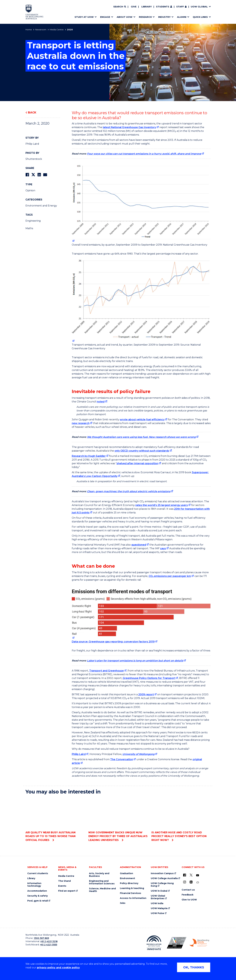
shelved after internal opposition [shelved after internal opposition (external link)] (137, 463)
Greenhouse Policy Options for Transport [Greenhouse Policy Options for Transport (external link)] (149, 678)
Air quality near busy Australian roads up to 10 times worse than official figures (55, 819)
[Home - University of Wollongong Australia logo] (34, 12)
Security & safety (38, 896)
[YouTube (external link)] (198, 875)
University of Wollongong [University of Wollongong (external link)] (138, 754)
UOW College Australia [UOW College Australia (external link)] (164, 878)
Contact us (188, 890)
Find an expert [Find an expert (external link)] (67, 891)
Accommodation (37, 891)
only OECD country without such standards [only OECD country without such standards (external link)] (142, 451)
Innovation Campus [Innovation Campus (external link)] (162, 873)
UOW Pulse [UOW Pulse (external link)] (157, 913)
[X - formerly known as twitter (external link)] (191, 875)
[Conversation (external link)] (198, 882)
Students (163, 7)
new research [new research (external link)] (81, 423)
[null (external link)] (141, 202)
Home (29, 30)
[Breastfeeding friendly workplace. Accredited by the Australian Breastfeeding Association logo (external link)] (199, 943)
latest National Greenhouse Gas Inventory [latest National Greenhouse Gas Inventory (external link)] (129, 127)
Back (32, 113)
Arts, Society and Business (99, 875)
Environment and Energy (41, 206)
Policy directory (129, 883)
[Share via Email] (45, 175)
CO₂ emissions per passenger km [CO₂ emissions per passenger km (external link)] (170, 576)
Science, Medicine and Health (102, 890)
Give (134, 7)
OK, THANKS (194, 967)
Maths (29, 228)
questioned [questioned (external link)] (139, 545)
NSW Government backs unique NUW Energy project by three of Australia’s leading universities (118, 819)
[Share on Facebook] (27, 175)
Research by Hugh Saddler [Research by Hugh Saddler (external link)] (89, 456)
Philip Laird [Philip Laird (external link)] (79, 754)
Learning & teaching (132, 888)
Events (62, 886)
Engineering (33, 221)
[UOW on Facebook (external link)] (185, 875)
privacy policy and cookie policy (58, 968)
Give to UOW (189, 900)
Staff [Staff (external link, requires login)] (180, 7)
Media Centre (57, 30)
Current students (38, 873)
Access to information (133, 898)
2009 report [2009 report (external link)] (146, 694)
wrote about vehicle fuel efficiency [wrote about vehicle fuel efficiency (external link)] (142, 420)
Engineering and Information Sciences (102, 882)
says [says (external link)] (163, 548)
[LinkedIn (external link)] (191, 882)
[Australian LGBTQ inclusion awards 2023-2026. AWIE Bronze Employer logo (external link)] (177, 943)
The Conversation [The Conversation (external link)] (122, 759)
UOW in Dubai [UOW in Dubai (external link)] (159, 891)
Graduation (126, 873)
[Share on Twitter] (33, 175)
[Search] (120, 7)
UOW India (157, 903)
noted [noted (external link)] (101, 402)
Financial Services (131, 893)
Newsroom (41, 30)
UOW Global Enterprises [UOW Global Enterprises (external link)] (158, 897)
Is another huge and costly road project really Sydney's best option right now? (181, 819)
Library (147, 7)
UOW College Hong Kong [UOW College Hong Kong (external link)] (162, 885)
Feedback (188, 895)
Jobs (123, 903)
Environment (127, 878)
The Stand (64, 881)
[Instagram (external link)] (185, 882)
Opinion (30, 190)
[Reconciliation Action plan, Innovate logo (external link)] (154, 943)
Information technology (34, 885)
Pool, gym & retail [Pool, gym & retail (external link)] (38, 901)
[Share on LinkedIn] (39, 175)
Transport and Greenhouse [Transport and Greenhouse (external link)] (107, 671)
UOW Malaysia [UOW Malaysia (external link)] (159, 908)
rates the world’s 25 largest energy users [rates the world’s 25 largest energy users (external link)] (162, 505)
